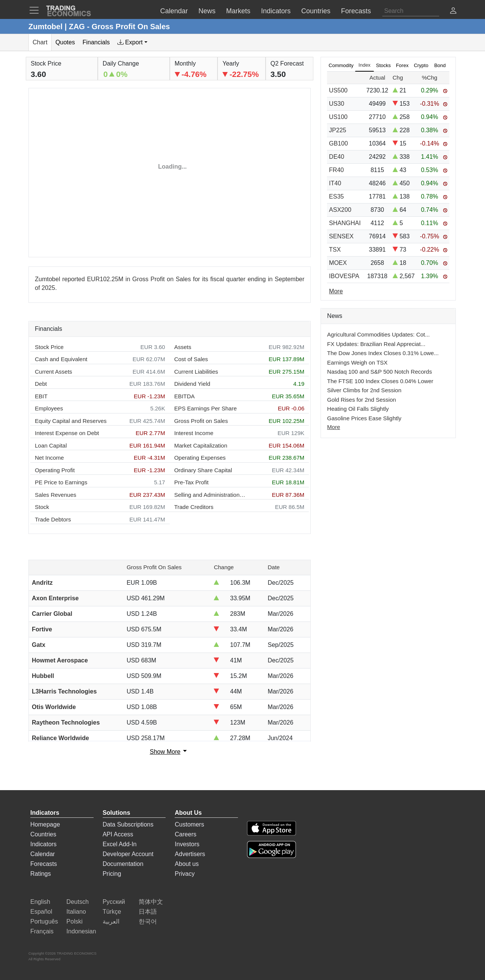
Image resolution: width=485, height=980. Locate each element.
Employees (49, 408)
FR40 (336, 170)
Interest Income (194, 433)
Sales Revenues (56, 495)
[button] (453, 12)
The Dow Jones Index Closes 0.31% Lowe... (383, 353)
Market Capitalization (201, 445)
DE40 (336, 157)
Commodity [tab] (341, 65)
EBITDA (185, 396)
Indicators (43, 844)
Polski (74, 921)
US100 (338, 117)
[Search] (411, 11)
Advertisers (190, 854)
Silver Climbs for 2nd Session (364, 390)
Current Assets (53, 372)
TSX (335, 250)
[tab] (132, 42)
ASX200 (340, 210)
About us (187, 864)
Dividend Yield (192, 384)
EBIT (41, 396)
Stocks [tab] (383, 65)
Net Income (49, 458)
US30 (336, 104)
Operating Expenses (200, 458)
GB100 (338, 143)
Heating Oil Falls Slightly (358, 409)
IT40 (335, 183)
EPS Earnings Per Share (206, 408)
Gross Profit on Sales (201, 421)
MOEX (338, 263)
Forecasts (44, 864)
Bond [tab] (440, 65)
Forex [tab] (402, 65)
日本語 (148, 912)
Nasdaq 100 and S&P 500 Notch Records (379, 372)
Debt (41, 384)
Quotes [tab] (65, 42)
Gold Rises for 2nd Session (361, 400)
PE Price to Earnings (61, 482)
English (40, 902)
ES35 (336, 196)
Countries (43, 834)
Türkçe (112, 912)
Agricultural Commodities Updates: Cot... (378, 334)
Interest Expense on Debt (67, 433)
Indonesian (81, 931)
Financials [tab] (96, 42)
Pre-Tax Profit (192, 482)
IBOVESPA (344, 276)
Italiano (76, 912)
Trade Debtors (53, 519)
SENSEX (341, 236)
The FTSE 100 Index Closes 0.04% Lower (380, 381)
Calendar (43, 854)
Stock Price (49, 347)
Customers (189, 824)
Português (44, 921)
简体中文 (151, 902)
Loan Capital (51, 445)
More (333, 427)
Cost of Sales (191, 359)
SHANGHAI (345, 223)
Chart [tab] (40, 42)
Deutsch (77, 902)
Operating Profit (55, 470)
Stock (42, 507)
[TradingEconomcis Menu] (36, 10)
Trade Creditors (194, 507)
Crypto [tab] (421, 65)
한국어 (148, 921)
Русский (114, 902)
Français (42, 931)
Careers (185, 834)
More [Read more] (336, 291)
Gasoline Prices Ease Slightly (364, 418)
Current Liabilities (196, 372)
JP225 (337, 130)
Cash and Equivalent (61, 359)
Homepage (45, 824)
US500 (338, 90)
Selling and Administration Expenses (210, 495)
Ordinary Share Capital (203, 470)
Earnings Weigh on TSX (357, 362)
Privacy (185, 874)
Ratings (41, 874)
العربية (111, 921)
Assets (183, 347)
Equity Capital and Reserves (71, 421)
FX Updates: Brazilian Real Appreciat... (376, 344)
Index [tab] (365, 65)
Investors (187, 844)
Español (41, 912)
